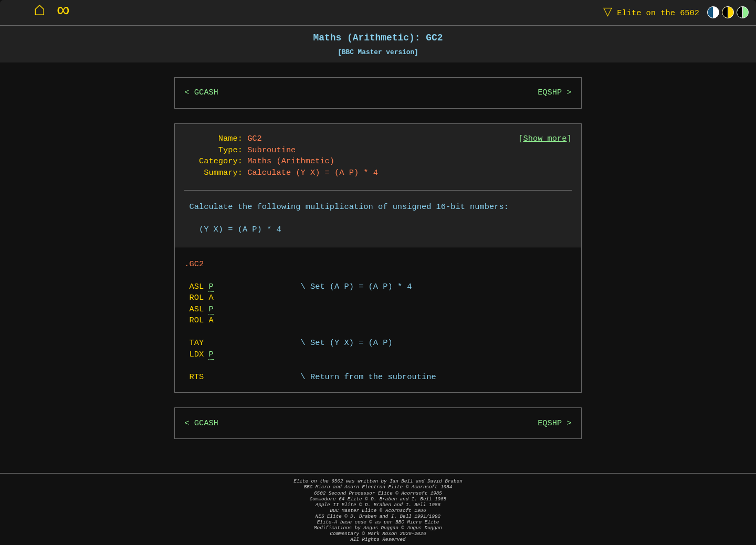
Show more (545, 139)
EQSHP (550, 93)
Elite (649, 12)
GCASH (206, 93)
